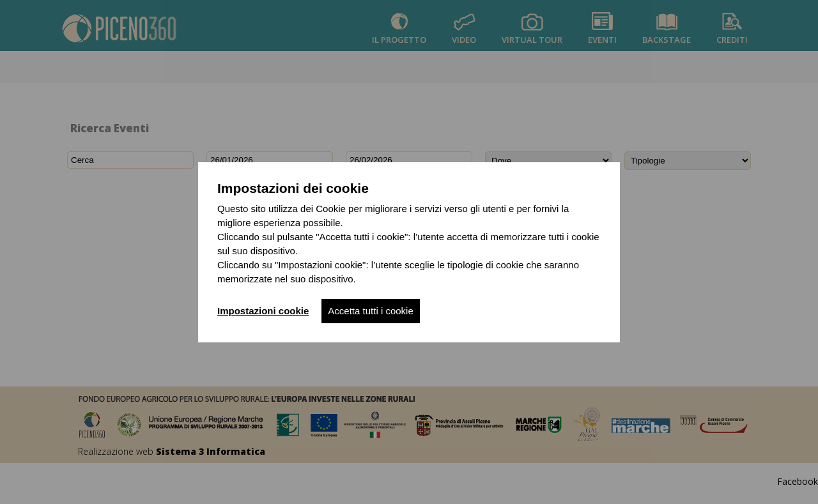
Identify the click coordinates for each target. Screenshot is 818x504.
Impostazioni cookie (263, 311)
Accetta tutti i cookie (370, 311)
